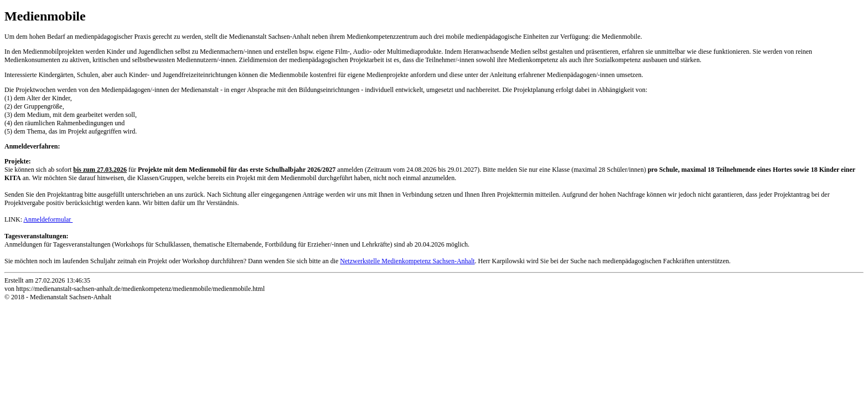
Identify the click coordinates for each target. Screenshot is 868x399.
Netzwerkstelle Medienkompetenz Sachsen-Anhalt (407, 261)
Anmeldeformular (48, 219)
